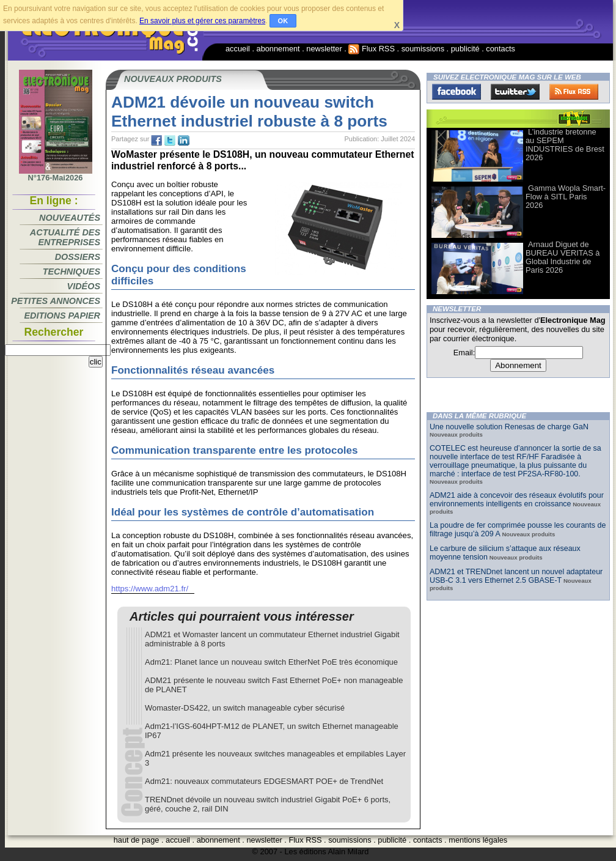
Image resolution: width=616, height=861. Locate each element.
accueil (238, 49)
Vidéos (84, 286)
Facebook (457, 92)
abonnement (278, 49)
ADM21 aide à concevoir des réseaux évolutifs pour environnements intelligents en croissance (517, 500)
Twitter (515, 92)
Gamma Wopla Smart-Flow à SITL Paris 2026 (566, 197)
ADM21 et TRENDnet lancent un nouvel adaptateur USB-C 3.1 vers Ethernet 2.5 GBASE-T (516, 576)
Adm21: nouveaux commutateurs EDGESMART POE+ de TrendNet (264, 781)
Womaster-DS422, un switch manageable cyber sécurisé (245, 708)
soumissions (423, 49)
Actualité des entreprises (65, 237)
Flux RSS (372, 49)
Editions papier (62, 316)
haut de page (137, 840)
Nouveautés (70, 218)
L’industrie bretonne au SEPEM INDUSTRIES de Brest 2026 (565, 145)
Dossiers (78, 257)
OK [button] (283, 21)
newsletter (324, 49)
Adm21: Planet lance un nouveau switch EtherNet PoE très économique (271, 662)
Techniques (71, 272)
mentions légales (478, 840)
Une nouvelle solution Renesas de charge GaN (509, 427)
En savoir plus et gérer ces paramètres (202, 21)
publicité (465, 49)
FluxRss (574, 92)
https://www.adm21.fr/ (150, 589)
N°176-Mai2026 (56, 174)
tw (170, 141)
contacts (501, 49)
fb (156, 141)
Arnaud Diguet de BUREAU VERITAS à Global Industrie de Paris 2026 (563, 257)
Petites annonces (56, 301)
